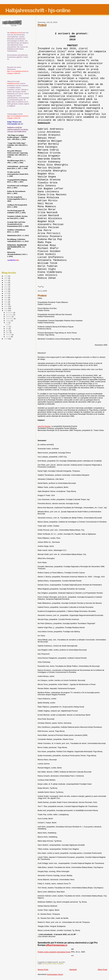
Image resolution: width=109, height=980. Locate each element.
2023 (6, 282)
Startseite (73, 969)
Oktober (9, 317)
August (9, 321)
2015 (6, 300)
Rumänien (60, 964)
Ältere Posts (102, 969)
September (10, 319)
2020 (6, 289)
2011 (6, 308)
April (8, 331)
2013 (6, 304)
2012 (6, 306)
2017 (6, 295)
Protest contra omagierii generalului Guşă (54, 952)
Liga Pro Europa (44, 426)
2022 (6, 285)
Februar (9, 335)
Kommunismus (47, 964)
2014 (6, 302)
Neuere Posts (43, 969)
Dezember (10, 313)
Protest (42, 25)
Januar (8, 337)
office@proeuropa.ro (57, 945)
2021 (6, 287)
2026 (6, 276)
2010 (6, 311)
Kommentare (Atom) (55, 974)
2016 (6, 298)
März (8, 333)
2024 (6, 280)
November (10, 315)
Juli (7, 323)
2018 (6, 293)
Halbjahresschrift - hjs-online (38, 10)
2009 (6, 339)
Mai (7, 329)
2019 (6, 291)
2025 (6, 278)
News (54, 964)
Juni (8, 327)
